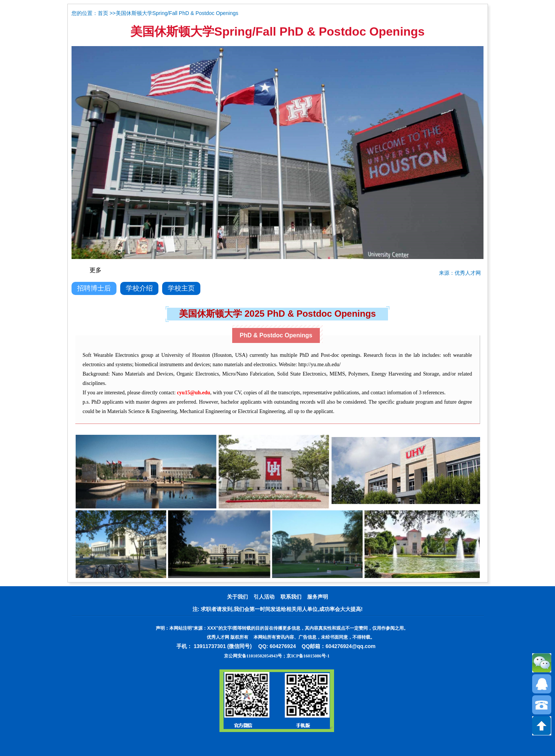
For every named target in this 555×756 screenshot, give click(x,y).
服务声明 (318, 597)
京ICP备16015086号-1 (308, 656)
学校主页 (181, 288)
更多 (95, 270)
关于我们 (237, 597)
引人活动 (264, 597)
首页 (103, 13)
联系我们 (291, 597)
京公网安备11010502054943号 (253, 656)
